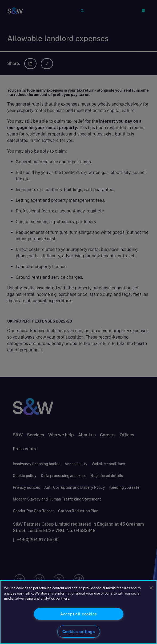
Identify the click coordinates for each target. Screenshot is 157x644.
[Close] (151, 588)
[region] (78, 612)
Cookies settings (79, 632)
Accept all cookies (78, 614)
